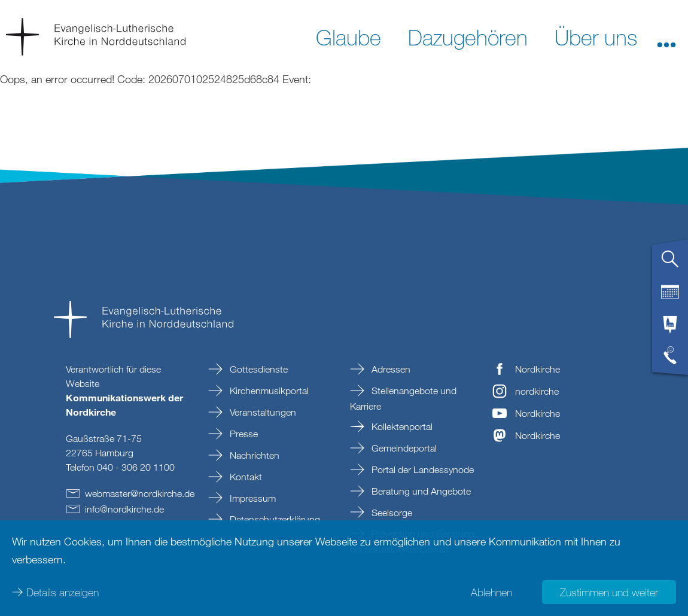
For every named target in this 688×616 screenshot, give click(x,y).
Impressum (252, 498)
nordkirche (537, 391)
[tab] (670, 264)
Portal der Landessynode (421, 469)
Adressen (390, 369)
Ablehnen (491, 592)
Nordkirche (538, 369)
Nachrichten (253, 455)
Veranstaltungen (262, 412)
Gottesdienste (258, 369)
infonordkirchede (124, 509)
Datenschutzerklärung (274, 519)
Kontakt (245, 477)
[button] (666, 36)
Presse (243, 434)
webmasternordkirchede (140, 493)
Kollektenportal (401, 426)
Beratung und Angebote (420, 491)
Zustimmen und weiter (609, 592)
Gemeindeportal (403, 448)
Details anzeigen (63, 592)
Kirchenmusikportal (268, 391)
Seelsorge (391, 513)
